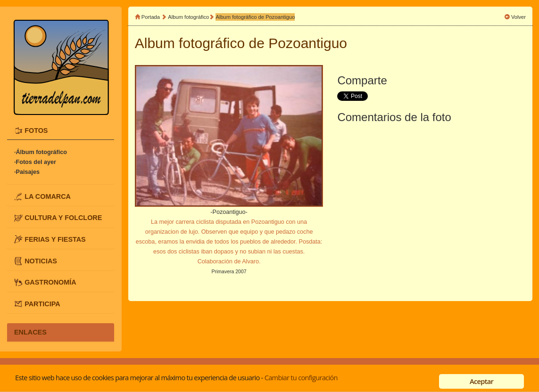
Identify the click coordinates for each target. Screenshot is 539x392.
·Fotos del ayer (35, 162)
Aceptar (481, 381)
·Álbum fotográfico (41, 152)
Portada (151, 17)
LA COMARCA (48, 196)
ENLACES (30, 332)
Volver (518, 17)
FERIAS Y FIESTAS (55, 239)
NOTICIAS (41, 261)
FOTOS (36, 131)
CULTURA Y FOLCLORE (63, 218)
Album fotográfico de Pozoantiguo (255, 17)
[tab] (61, 131)
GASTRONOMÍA (50, 282)
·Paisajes (27, 172)
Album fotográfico (188, 17)
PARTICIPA (42, 303)
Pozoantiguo (308, 43)
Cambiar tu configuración (301, 377)
